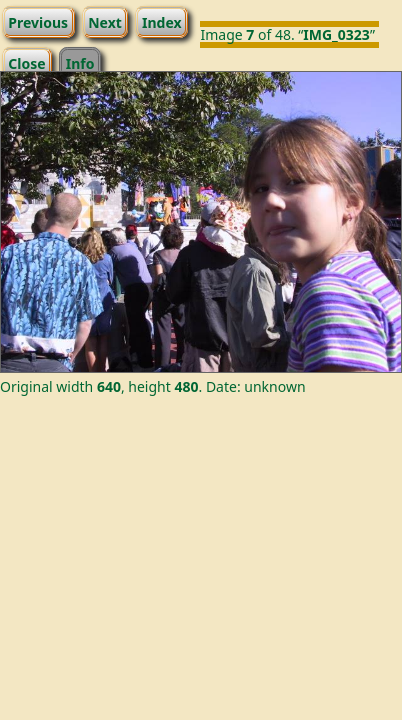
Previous (38, 21)
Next (105, 21)
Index (162, 21)
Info (80, 62)
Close (26, 62)
